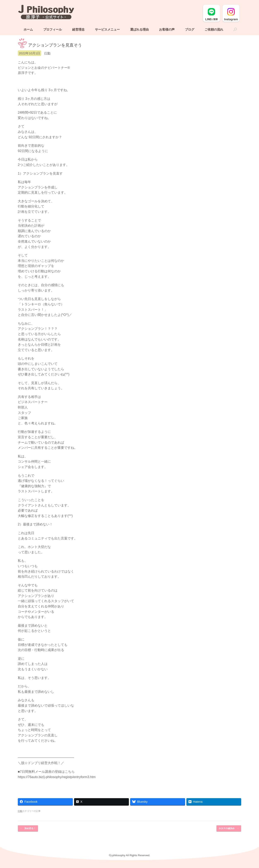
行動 (47, 54)
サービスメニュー (107, 30)
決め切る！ (28, 829)
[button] (235, 30)
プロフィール (53, 30)
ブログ (190, 30)
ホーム (28, 30)
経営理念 (78, 30)
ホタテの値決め (229, 829)
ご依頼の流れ (214, 30)
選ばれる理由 (139, 30)
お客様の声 (167, 30)
